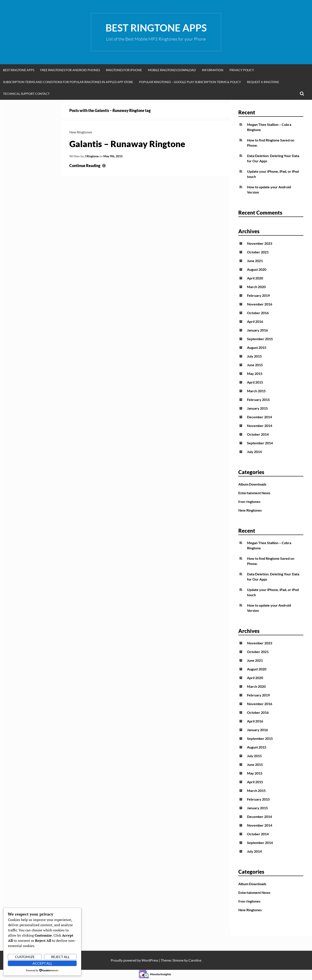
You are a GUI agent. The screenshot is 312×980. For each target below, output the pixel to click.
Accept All (42, 963)
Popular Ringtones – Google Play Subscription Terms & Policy (190, 82)
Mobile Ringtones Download (172, 70)
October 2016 (258, 313)
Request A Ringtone (263, 82)
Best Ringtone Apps (156, 28)
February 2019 (258, 295)
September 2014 (260, 443)
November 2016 (260, 304)
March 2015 (256, 391)
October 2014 (258, 434)
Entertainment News (254, 493)
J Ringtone (92, 156)
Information (213, 70)
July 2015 (254, 356)
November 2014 (260, 426)
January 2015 (257, 408)
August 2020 (257, 269)
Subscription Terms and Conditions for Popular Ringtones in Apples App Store (68, 82)
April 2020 (255, 278)
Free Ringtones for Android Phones (70, 70)
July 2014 (254, 452)
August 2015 (257, 347)
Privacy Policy (242, 70)
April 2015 (255, 382)
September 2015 (260, 339)
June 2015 (255, 365)
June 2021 (255, 261)
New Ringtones (81, 132)
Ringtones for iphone (124, 70)
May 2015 (255, 373)
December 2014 (259, 417)
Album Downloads (252, 484)
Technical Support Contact (26, 94)
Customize (25, 957)
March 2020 (256, 287)
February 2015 (258, 400)
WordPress (150, 960)
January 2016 (257, 330)
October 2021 (258, 252)
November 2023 (260, 243)
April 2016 (255, 321)
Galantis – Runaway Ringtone (127, 144)
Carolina (195, 960)
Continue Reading (88, 166)
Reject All (60, 957)
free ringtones (249, 501)
